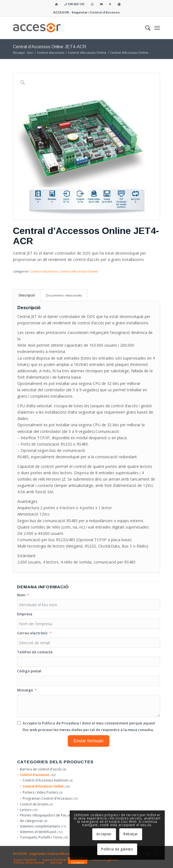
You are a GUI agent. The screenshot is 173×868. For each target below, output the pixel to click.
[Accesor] (72, 28)
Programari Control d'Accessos (47, 798)
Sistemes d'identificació (38, 832)
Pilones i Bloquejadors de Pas (43, 815)
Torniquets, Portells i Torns (41, 837)
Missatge (25, 690)
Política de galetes (117, 849)
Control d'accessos (44, 271)
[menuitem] (57, 4)
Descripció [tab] (27, 295)
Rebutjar (131, 834)
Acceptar (104, 834)
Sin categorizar (31, 821)
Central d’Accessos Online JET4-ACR (50, 47)
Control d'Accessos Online (78, 271)
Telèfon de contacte (35, 652)
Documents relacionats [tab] (64, 295)
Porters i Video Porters (40, 792)
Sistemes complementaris (40, 826)
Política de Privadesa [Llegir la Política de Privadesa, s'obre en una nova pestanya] (60, 723)
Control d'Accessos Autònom (45, 780)
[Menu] (157, 28)
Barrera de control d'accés (41, 769)
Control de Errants (34, 804)
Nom (21, 595)
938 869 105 (74, 4)
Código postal (29, 671)
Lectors (26, 810)
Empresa (25, 614)
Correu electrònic (33, 633)
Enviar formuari (88, 741)
